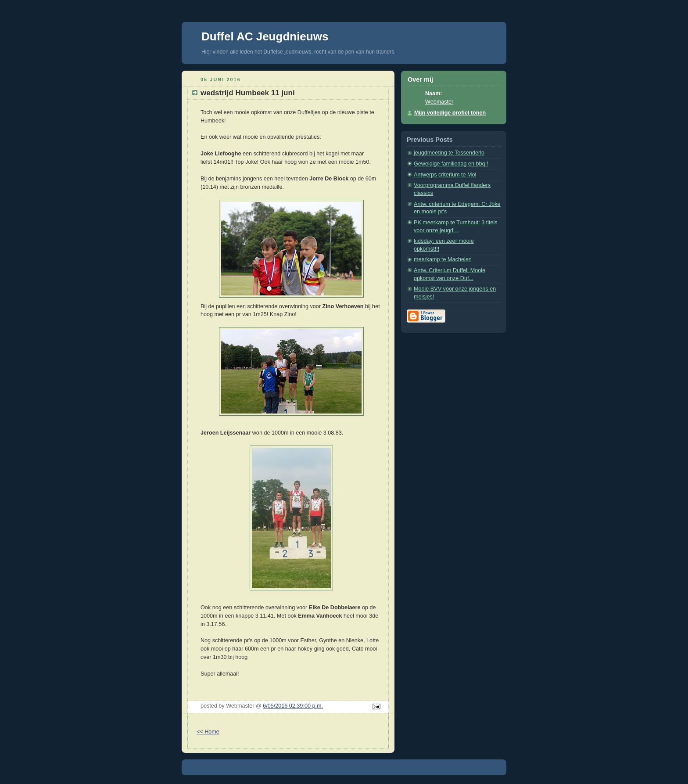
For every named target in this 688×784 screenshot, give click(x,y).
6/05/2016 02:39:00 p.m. (293, 706)
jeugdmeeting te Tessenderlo (449, 153)
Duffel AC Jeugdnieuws (265, 36)
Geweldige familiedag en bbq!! (451, 164)
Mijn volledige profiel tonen (450, 113)
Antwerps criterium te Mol (445, 175)
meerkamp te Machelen (443, 259)
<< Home (208, 732)
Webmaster (439, 102)
